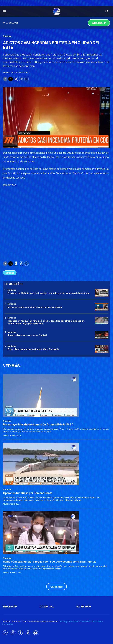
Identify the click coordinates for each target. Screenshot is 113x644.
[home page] (57, 11)
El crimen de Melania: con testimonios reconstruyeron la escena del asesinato (49, 293)
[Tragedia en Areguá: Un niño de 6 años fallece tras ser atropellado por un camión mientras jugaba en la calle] (102, 321)
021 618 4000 (84, 607)
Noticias (7, 36)
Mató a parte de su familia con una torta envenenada (35, 307)
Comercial (47, 607)
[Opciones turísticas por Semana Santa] (56, 464)
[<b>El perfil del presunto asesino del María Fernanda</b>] (102, 349)
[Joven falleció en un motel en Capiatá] (102, 335)
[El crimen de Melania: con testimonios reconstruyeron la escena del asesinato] (102, 293)
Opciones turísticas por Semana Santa (28, 493)
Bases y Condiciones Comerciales (76, 621)
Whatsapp (99, 23)
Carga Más (56, 587)
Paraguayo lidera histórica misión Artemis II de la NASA (38, 425)
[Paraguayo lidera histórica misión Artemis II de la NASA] (56, 395)
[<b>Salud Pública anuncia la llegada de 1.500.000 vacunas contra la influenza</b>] (56, 533)
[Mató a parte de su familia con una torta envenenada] (102, 307)
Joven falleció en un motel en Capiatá (27, 335)
